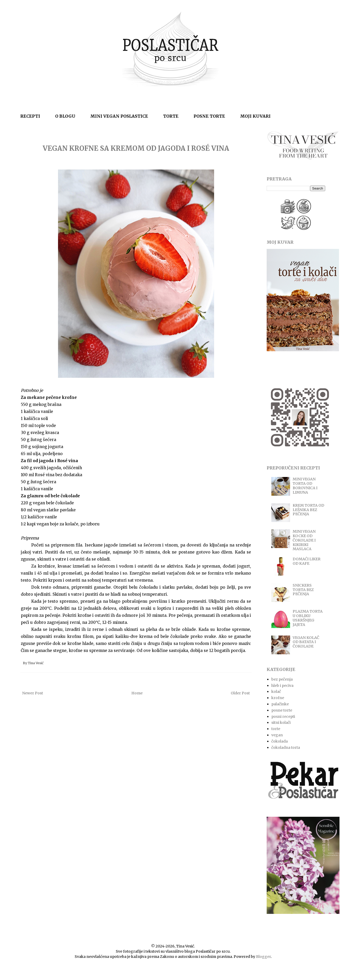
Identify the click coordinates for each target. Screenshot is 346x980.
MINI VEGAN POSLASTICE (119, 116)
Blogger (263, 957)
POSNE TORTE (209, 116)
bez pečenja (282, 679)
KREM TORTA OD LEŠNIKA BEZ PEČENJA (308, 510)
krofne (278, 698)
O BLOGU (65, 116)
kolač (276, 692)
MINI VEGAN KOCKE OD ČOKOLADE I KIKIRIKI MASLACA (304, 540)
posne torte (282, 710)
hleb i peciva (282, 686)
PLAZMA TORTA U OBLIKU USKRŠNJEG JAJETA (308, 618)
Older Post (240, 693)
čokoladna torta (286, 747)
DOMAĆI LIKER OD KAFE (307, 561)
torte (276, 729)
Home (137, 693)
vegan (277, 735)
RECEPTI (30, 116)
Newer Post (33, 693)
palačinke (280, 704)
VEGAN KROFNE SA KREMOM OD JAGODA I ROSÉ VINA (136, 148)
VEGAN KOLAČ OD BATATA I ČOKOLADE (306, 642)
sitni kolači (281, 723)
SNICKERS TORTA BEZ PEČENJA (303, 590)
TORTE (171, 116)
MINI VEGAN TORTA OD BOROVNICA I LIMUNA (305, 486)
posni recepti (283, 717)
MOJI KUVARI (255, 116)
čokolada (280, 741)
